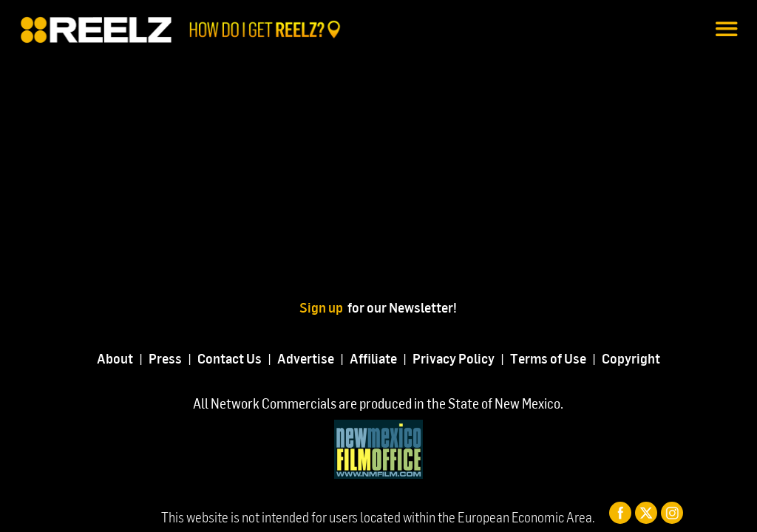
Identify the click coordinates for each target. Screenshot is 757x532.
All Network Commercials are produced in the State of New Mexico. (378, 403)
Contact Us (230, 358)
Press (165, 358)
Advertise (306, 358)
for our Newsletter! (402, 307)
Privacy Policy (454, 358)
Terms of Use (548, 358)
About (115, 358)
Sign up (323, 307)
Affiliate (373, 358)
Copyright (631, 358)
